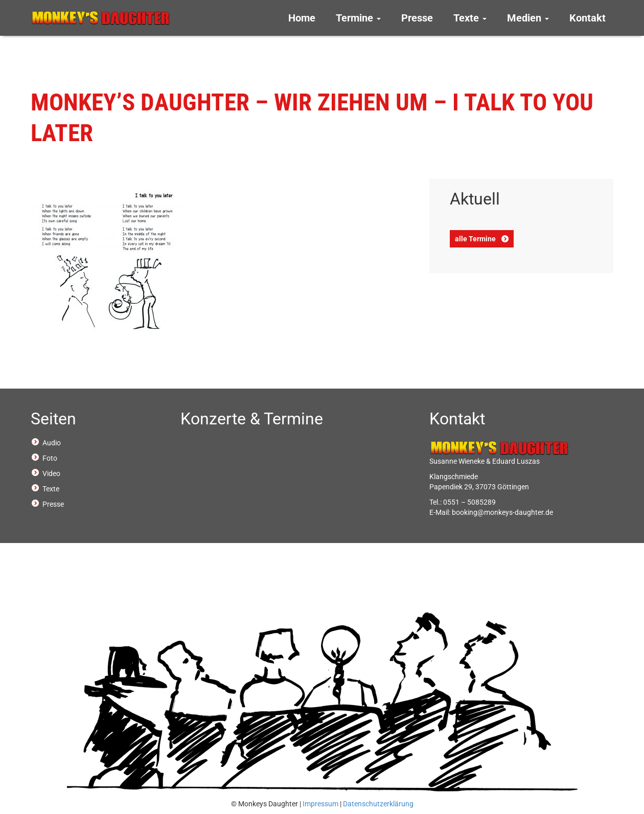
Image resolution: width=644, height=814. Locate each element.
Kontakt (588, 18)
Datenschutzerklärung (378, 804)
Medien (528, 18)
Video (51, 473)
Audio (52, 443)
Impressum (320, 804)
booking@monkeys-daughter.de (502, 512)
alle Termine (475, 239)
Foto (50, 458)
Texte (470, 18)
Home (302, 18)
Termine (358, 18)
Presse (417, 18)
